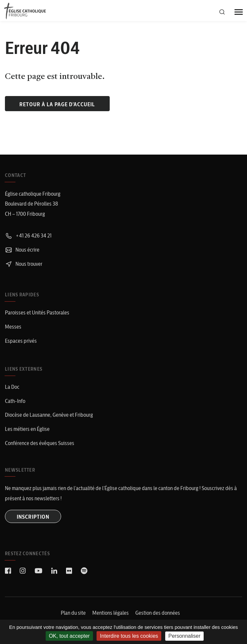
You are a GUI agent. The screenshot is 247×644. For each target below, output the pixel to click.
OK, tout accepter (69, 636)
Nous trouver (24, 264)
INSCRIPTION (33, 517)
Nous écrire (22, 250)
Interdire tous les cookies (129, 636)
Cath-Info (15, 401)
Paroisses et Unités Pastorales (37, 312)
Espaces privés (21, 341)
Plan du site (73, 613)
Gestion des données (158, 613)
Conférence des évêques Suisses (40, 443)
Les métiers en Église (27, 429)
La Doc (12, 387)
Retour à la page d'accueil (57, 104)
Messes (13, 327)
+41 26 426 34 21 (28, 235)
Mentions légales (111, 613)
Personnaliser (185, 636)
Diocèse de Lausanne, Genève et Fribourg (49, 415)
